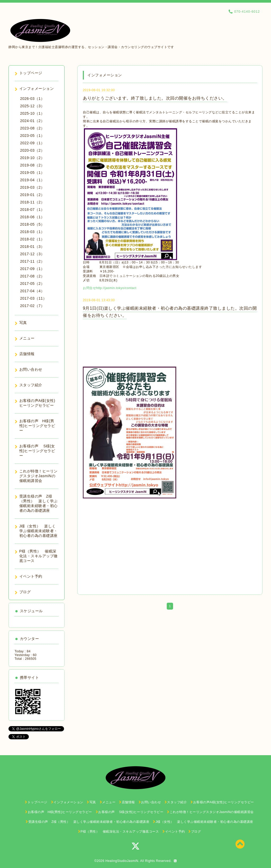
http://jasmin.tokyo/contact (139, 579)
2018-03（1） (32, 232)
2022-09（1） (32, 143)
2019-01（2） (32, 195)
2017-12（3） (32, 254)
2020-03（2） (32, 150)
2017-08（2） (32, 276)
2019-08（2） (32, 165)
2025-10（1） (32, 113)
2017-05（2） (32, 284)
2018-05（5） (32, 224)
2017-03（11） (33, 298)
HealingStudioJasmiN (122, 861)
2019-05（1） (32, 173)
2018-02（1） (32, 239)
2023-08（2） (32, 128)
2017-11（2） (32, 261)
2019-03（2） (32, 187)
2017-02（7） (32, 306)
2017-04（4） (32, 291)
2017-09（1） (32, 269)
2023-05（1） (32, 136)
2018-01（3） (32, 247)
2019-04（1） (32, 180)
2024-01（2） (32, 121)
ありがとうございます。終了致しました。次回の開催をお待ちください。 (155, 98)
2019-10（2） (32, 158)
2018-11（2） (32, 202)
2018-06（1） (32, 217)
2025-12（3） (32, 106)
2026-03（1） (32, 99)
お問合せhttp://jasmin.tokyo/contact (110, 288)
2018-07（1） (32, 210)
